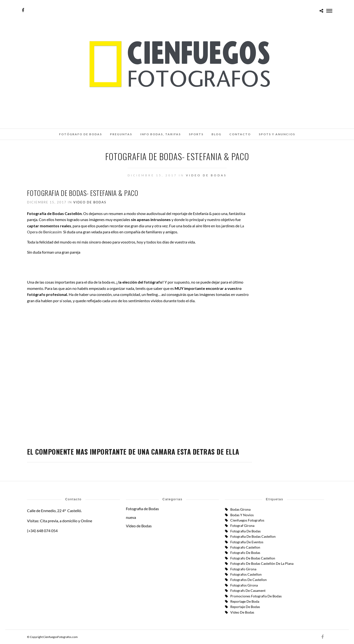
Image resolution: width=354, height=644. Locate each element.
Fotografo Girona (243, 569)
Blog (216, 134)
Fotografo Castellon (245, 547)
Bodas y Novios (242, 515)
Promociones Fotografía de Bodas (256, 596)
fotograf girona (242, 526)
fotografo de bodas (245, 553)
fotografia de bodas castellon (253, 536)
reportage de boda (245, 601)
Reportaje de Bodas (245, 607)
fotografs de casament (248, 590)
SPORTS (196, 134)
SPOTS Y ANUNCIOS (277, 134)
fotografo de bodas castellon (253, 558)
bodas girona (240, 509)
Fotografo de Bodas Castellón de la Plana (262, 563)
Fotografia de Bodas (142, 509)
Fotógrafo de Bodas (81, 134)
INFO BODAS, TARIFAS (160, 134)
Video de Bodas (206, 175)
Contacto (240, 134)
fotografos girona (244, 585)
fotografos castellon (246, 574)
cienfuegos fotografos (247, 520)
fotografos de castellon (248, 580)
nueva (131, 517)
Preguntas (121, 134)
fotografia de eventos (247, 542)
